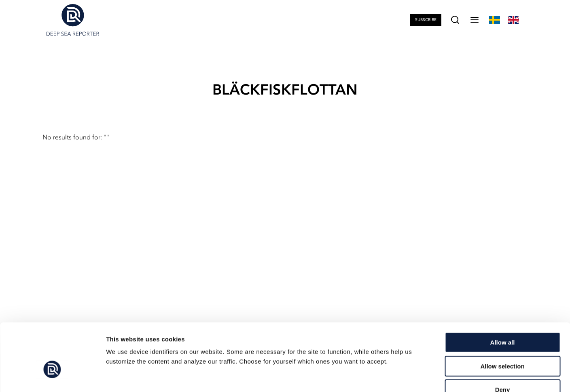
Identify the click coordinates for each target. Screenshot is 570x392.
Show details (425, 376)
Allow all (503, 293)
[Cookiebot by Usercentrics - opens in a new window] (52, 376)
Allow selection (502, 317)
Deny (503, 340)
